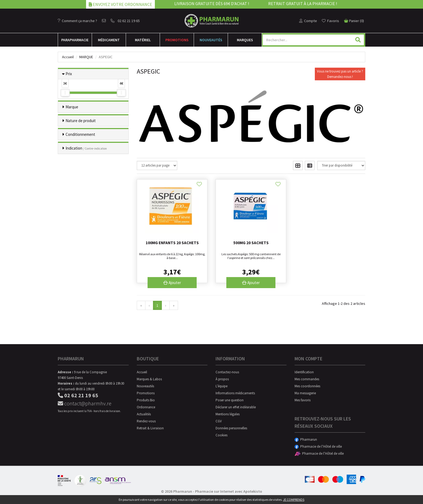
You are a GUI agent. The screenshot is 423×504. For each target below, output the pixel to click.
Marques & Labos (149, 379)
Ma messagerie (305, 393)
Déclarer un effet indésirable (236, 407)
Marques (245, 40)
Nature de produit (81, 121)
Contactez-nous (227, 372)
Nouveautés (211, 40)
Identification (304, 372)
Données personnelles (231, 428)
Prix (69, 74)
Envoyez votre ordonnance (120, 4)
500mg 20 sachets (251, 243)
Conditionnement (80, 134)
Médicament (109, 40)
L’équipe (221, 386)
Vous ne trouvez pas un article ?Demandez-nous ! (340, 74)
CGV (219, 421)
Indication (86, 148)
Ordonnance (146, 407)
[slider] (65, 93)
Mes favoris (303, 400)
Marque (86, 57)
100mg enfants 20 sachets (172, 243)
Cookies (221, 435)
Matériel (143, 40)
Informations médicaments (235, 393)
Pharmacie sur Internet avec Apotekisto (228, 491)
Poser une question (230, 400)
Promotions (177, 40)
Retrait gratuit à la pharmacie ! (303, 4)
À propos (222, 379)
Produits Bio (146, 400)
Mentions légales (228, 414)
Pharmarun (306, 439)
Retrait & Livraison (150, 428)
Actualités (144, 414)
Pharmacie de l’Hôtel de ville (318, 446)
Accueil (68, 57)
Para (75, 40)
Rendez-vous (146, 421)
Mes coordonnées (307, 386)
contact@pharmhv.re (85, 403)
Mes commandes (307, 379)
